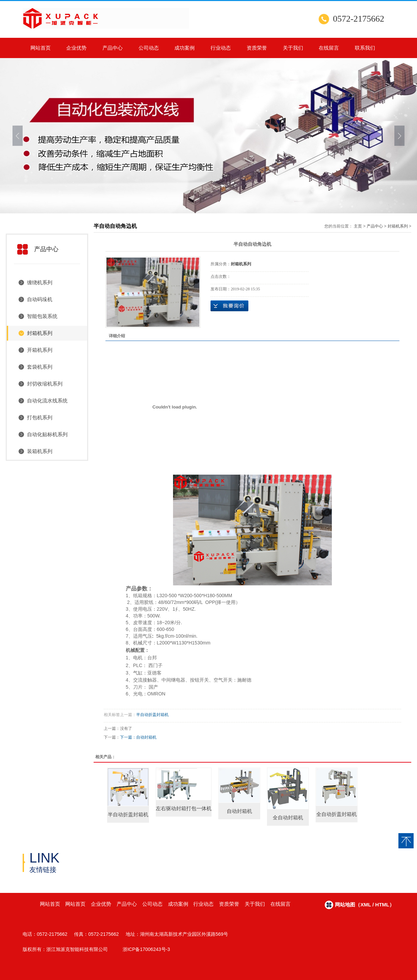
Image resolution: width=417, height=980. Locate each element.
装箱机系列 (40, 451)
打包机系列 (40, 417)
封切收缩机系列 (45, 384)
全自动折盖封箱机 (337, 814)
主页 (358, 226)
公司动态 (149, 48)
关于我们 (293, 48)
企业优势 (76, 48)
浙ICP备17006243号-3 (146, 949)
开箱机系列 (40, 350)
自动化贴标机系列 (47, 434)
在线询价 (229, 306)
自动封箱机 (146, 737)
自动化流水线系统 (47, 401)
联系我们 (365, 48)
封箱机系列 (40, 333)
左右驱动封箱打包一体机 (184, 808)
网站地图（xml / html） (365, 905)
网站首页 (41, 48)
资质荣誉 (257, 48)
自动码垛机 (40, 299)
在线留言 (329, 48)
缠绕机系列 (40, 282)
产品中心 (113, 48)
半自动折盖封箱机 (152, 715)
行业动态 (221, 48)
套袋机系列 (40, 367)
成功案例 (185, 48)
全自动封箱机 (288, 817)
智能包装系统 (42, 316)
